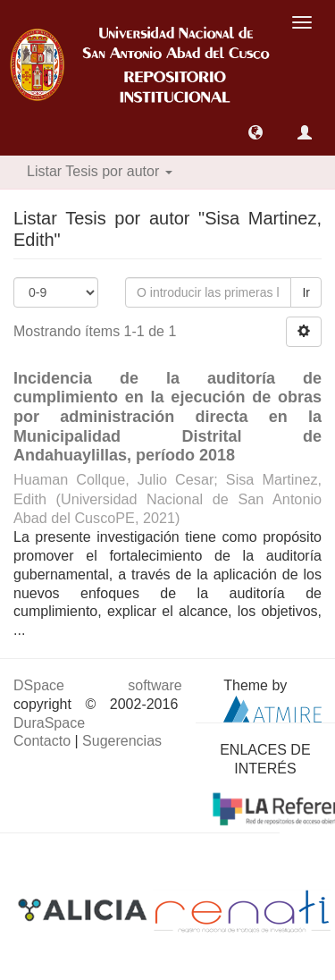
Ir (306, 292)
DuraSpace (49, 723)
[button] (255, 132)
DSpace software (98, 685)
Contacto (42, 741)
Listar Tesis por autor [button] (100, 171)
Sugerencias (122, 741)
